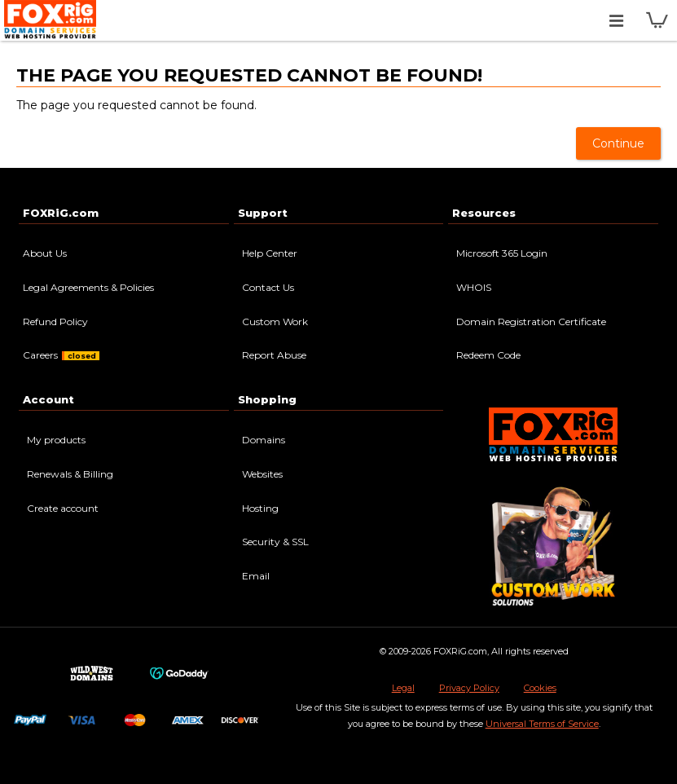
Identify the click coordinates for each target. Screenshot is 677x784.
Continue (618, 143)
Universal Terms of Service (542, 724)
